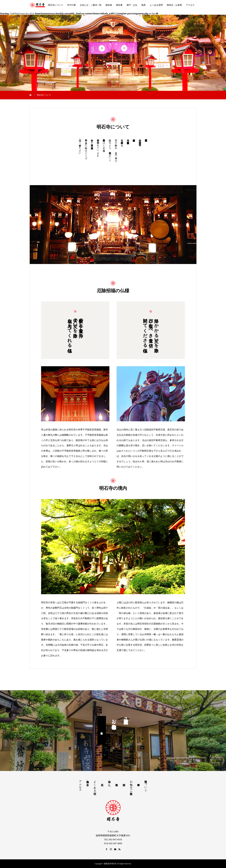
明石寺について (56, 5)
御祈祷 (109, 5)
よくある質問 (156, 5)
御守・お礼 (132, 5)
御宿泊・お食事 (174, 5)
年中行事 (71, 5)
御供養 (119, 5)
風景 (144, 5)
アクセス (190, 5)
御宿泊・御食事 (102, 730)
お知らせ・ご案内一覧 (91, 5)
